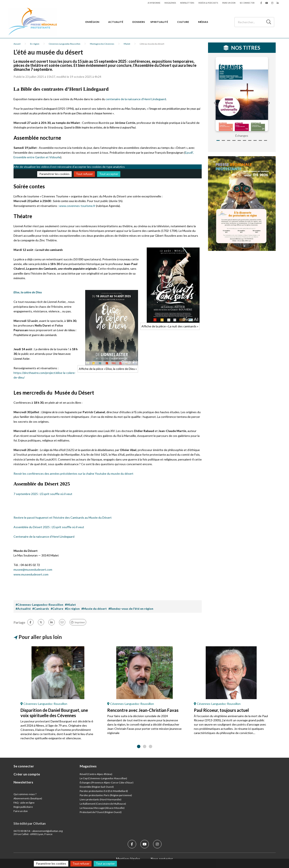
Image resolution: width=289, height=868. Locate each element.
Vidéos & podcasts (208, 3)
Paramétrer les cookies (54, 174)
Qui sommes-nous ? (25, 794)
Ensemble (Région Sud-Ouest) (97, 787)
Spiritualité (159, 22)
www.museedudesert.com (31, 574)
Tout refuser (84, 174)
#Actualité (23, 609)
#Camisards (41, 609)
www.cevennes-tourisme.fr (77, 206)
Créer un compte (27, 774)
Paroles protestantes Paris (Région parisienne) (106, 795)
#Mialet (70, 605)
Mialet (127, 44)
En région (92, 22)
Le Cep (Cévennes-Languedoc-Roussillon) (103, 778)
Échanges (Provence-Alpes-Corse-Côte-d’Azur (106, 783)
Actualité (116, 22)
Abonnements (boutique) (28, 798)
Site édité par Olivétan (30, 823)
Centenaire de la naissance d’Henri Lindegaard (44, 537)
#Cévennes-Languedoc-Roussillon (39, 605)
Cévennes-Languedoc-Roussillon (65, 44)
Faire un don (229, 3)
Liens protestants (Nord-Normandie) (101, 799)
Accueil (17, 44)
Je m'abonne (154, 3)
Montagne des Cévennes (102, 44)
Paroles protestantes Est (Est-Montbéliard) (104, 791)
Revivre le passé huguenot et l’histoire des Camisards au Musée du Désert (63, 517)
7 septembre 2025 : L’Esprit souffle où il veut (43, 494)
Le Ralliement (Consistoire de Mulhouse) (103, 804)
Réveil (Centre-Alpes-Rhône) (96, 774)
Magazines (170, 3)
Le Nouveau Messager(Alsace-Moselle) (102, 808)
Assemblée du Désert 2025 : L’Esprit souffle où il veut (49, 527)
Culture (183, 22)
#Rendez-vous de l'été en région (131, 609)
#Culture (57, 609)
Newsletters (187, 3)
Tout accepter (109, 174)
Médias (203, 22)
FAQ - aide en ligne (24, 803)
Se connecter (247, 3)
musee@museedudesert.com (33, 569)
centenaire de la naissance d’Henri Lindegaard (136, 99)
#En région (72, 609)
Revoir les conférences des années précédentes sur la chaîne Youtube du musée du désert (73, 474)
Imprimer (80, 622)
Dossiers (139, 22)
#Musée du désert (94, 609)
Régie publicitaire (23, 807)
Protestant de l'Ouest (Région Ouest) (101, 812)
